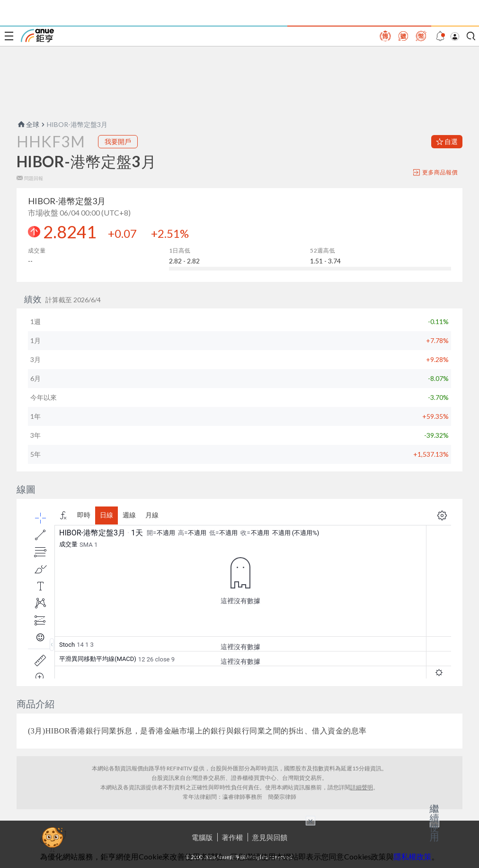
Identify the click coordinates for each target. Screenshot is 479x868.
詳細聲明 (362, 787)
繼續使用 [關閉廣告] (435, 823)
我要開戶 (118, 141)
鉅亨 (37, 36)
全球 (28, 124)
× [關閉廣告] (310, 821)
